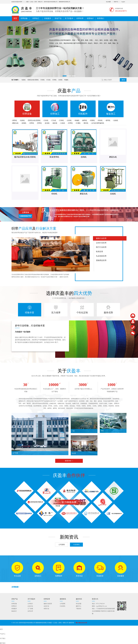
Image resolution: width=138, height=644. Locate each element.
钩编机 (64, 80)
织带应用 (80, 18)
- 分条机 (62, 123)
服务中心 (79, 606)
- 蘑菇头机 (15, 123)
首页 (15, 18)
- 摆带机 (14, 120)
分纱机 (58, 80)
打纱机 (40, 80)
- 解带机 (84, 120)
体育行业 (46, 609)
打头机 (46, 80)
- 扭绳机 (24, 123)
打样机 (52, 80)
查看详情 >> (69, 461)
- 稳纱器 (54, 123)
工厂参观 (30, 609)
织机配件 (48, 18)
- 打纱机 (46, 120)
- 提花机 (47, 123)
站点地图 (108, 2)
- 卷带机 (108, 120)
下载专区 (79, 609)
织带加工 (36, 18)
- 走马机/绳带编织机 (97, 123)
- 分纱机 (69, 120)
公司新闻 (62, 545)
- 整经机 (85, 123)
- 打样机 (61, 120)
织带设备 (24, 18)
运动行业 (46, 606)
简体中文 (116, 2)
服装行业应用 (48, 604)
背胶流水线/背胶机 (30, 80)
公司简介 (30, 604)
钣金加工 (14, 611)
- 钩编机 (77, 120)
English (123, 2)
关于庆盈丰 (69, 18)
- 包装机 (22, 120)
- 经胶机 (92, 120)
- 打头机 (53, 120)
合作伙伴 (30, 611)
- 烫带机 (39, 123)
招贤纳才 (90, 18)
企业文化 (30, 606)
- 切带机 (31, 123)
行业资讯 (76, 545)
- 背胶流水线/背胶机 (34, 120)
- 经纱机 (100, 120)
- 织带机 (70, 123)
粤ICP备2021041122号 (81, 623)
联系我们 (101, 18)
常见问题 (79, 604)
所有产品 (58, 18)
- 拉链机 (115, 120)
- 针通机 (78, 123)
